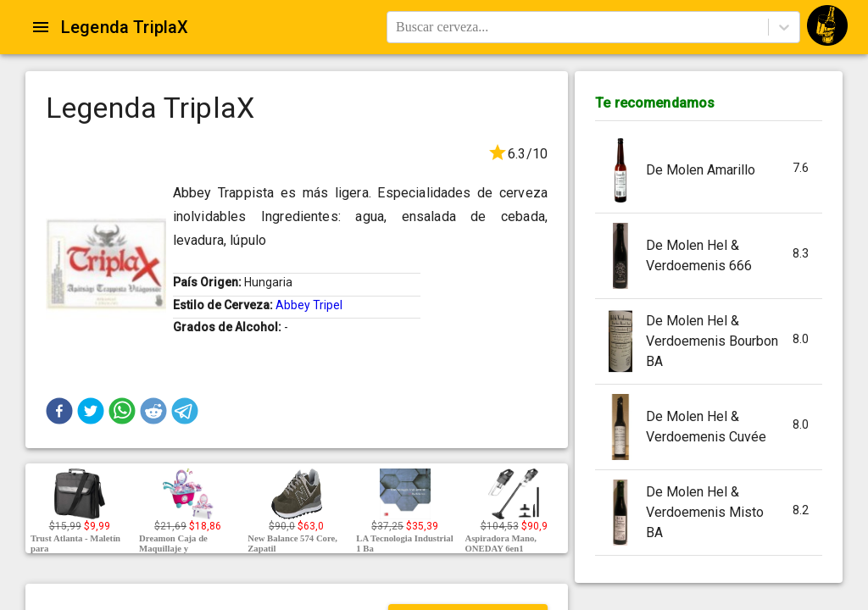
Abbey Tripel (309, 305)
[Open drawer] (41, 27)
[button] (59, 411)
